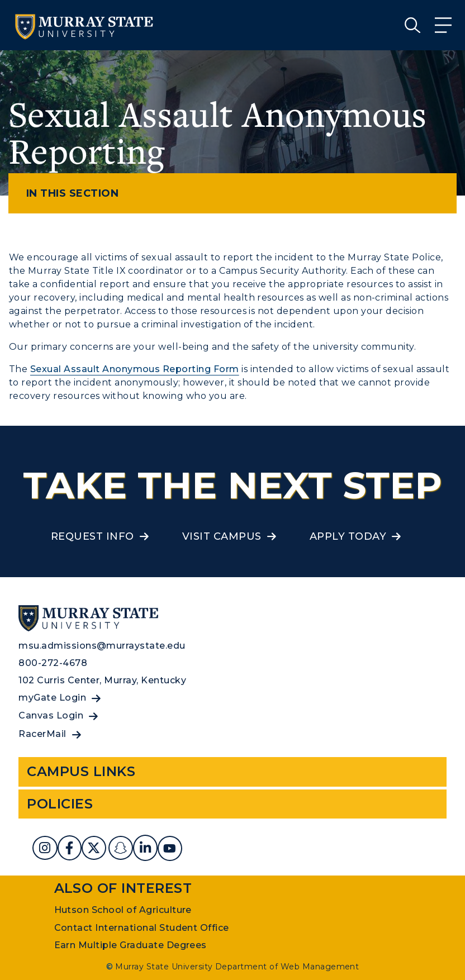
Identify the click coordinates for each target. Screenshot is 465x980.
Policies (60, 804)
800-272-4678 (53, 663)
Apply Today (348, 536)
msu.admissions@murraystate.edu (102, 646)
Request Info (92, 536)
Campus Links (81, 771)
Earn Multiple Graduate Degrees (131, 945)
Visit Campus (222, 536)
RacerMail (42, 734)
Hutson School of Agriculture (123, 910)
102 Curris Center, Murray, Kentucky (102, 680)
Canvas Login (51, 715)
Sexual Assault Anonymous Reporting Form (135, 369)
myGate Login (52, 698)
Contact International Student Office (142, 928)
